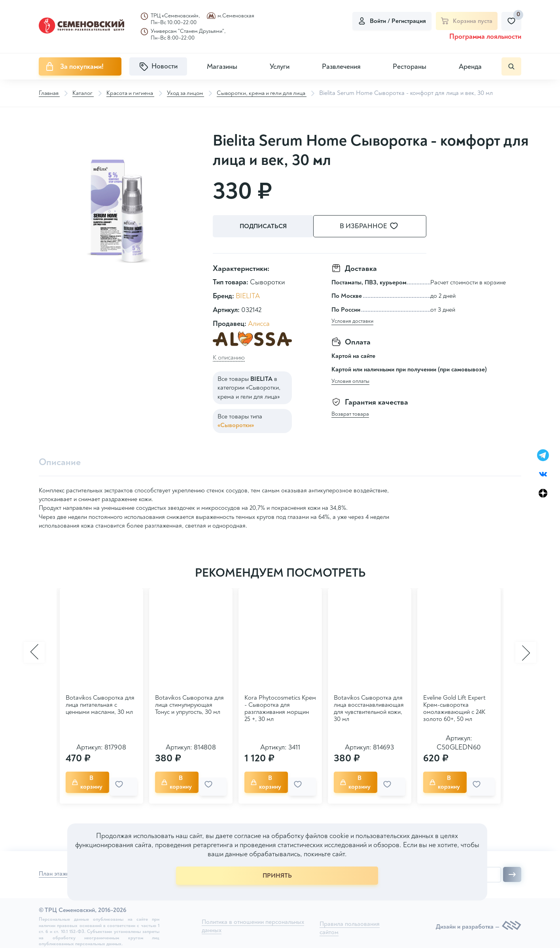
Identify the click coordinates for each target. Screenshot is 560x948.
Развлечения (341, 67)
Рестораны (410, 67)
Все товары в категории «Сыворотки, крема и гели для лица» (249, 387)
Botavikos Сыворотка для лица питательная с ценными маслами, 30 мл (100, 704)
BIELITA (248, 295)
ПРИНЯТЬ (277, 876)
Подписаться (264, 227)
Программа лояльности (485, 37)
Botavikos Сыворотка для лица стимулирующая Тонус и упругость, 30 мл (189, 704)
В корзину (91, 780)
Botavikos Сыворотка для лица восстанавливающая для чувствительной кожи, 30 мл (369, 707)
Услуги (280, 67)
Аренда (470, 67)
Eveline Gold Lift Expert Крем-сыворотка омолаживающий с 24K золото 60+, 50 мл (454, 707)
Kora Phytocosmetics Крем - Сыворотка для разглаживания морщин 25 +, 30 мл (280, 707)
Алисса (259, 323)
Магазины (222, 67)
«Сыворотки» (236, 424)
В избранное (379, 226)
